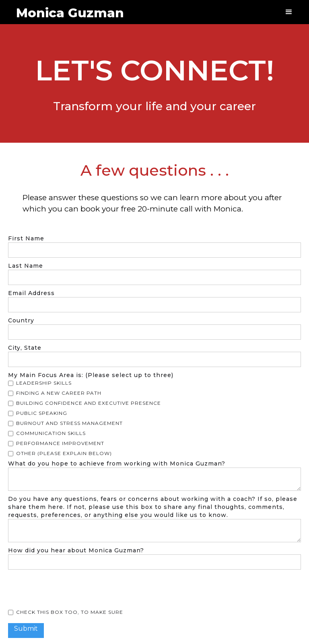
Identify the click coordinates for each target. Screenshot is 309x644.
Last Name (26, 266)
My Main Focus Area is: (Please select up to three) (91, 375)
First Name (26, 238)
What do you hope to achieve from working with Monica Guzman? (117, 464)
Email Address (31, 293)
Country (21, 320)
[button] (289, 12)
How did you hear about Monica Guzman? (76, 550)
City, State (25, 348)
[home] (66, 9)
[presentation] (69, 589)
